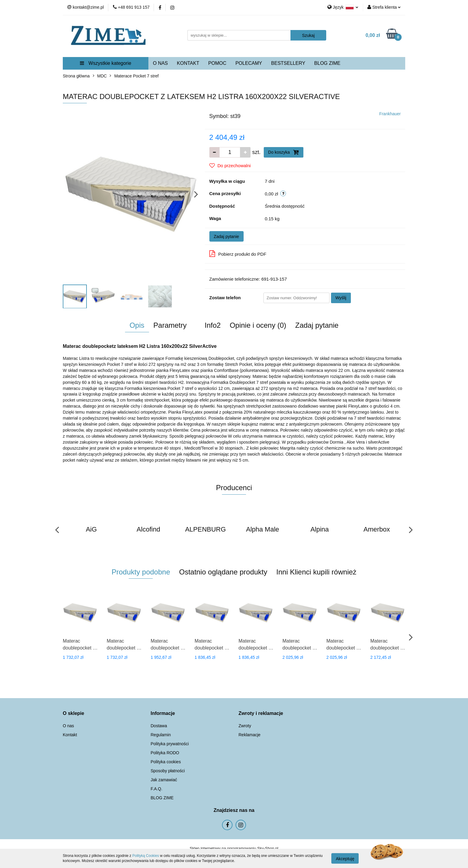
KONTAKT (188, 63)
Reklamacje (249, 735)
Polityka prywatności (170, 744)
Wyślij (341, 298)
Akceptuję (345, 858)
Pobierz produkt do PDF (238, 254)
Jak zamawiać (164, 780)
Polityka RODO (165, 753)
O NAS (160, 63)
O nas (68, 726)
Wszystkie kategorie (106, 63)
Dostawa (159, 726)
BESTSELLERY (288, 63)
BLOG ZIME (327, 63)
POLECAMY (249, 63)
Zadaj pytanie (226, 237)
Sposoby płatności (168, 771)
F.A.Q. (157, 789)
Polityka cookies (166, 762)
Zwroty (245, 726)
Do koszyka (284, 152)
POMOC (217, 63)
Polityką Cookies (146, 856)
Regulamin (161, 735)
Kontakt (70, 735)
